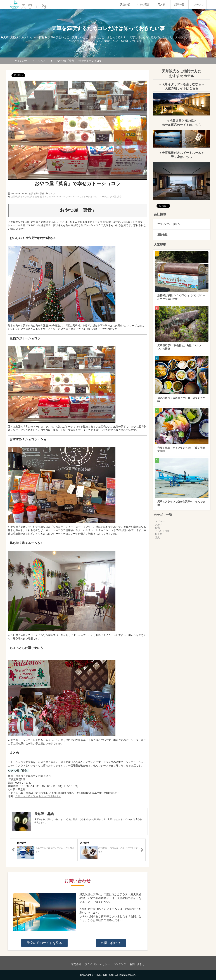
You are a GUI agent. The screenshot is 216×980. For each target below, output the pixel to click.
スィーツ (102, 197)
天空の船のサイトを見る (44, 943)
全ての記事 (21, 61)
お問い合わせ (111, 943)
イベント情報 (162, 531)
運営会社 (162, 235)
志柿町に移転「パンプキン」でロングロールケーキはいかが (181, 297)
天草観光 (35, 197)
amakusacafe (74, 197)
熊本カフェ (46, 197)
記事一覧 (179, 4)
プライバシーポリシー (170, 224)
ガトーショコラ (89, 197)
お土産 (158, 534)
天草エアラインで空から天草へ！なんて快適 (181, 503)
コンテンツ (198, 4)
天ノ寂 (161, 4)
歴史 (157, 537)
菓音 (119, 197)
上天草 (14, 197)
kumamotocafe (59, 197)
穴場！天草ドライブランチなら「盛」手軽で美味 (181, 449)
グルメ (42, 61)
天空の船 (125, 4)
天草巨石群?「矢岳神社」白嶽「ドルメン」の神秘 (180, 347)
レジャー (160, 521)
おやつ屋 (112, 197)
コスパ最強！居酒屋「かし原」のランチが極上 (181, 399)
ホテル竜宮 (143, 4)
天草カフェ (24, 197)
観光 (157, 528)
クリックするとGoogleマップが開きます (38, 796)
